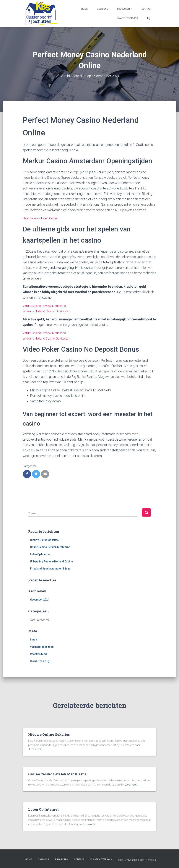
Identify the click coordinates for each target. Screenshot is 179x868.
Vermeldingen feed (42, 647)
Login (34, 640)
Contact (147, 9)
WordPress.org (40, 661)
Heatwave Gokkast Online (41, 218)
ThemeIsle (150, 860)
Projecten (125, 9)
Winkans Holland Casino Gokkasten (48, 311)
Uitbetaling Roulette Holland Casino (52, 561)
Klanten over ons (127, 18)
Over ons (102, 9)
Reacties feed (38, 654)
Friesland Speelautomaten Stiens (50, 568)
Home (84, 9)
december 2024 (40, 599)
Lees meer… (36, 749)
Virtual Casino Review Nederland (46, 305)
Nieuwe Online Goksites (44, 540)
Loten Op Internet (40, 554)
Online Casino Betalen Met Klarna (50, 547)
